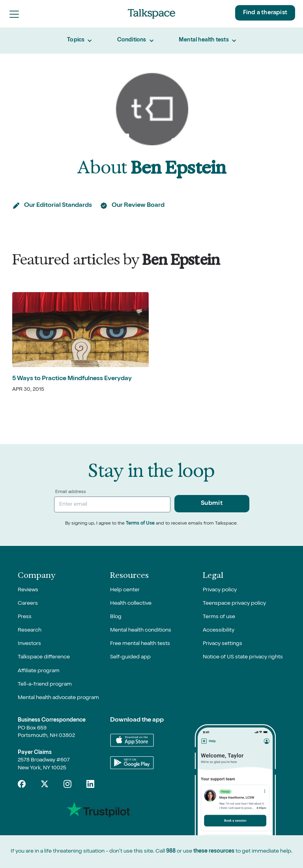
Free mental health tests (140, 644)
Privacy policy (220, 590)
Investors (29, 644)
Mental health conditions (141, 630)
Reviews (28, 590)
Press (25, 617)
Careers (28, 604)
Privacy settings (223, 644)
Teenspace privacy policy (234, 604)
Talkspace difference (44, 657)
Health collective (131, 604)
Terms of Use (140, 524)
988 (171, 851)
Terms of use (219, 617)
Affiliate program (39, 671)
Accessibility (219, 630)
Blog (116, 617)
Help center (125, 590)
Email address (71, 492)
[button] (14, 14)
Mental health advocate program (58, 698)
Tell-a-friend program (45, 684)
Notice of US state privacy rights (243, 657)
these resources (214, 851)
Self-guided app (130, 657)
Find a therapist (265, 13)
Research (30, 630)
